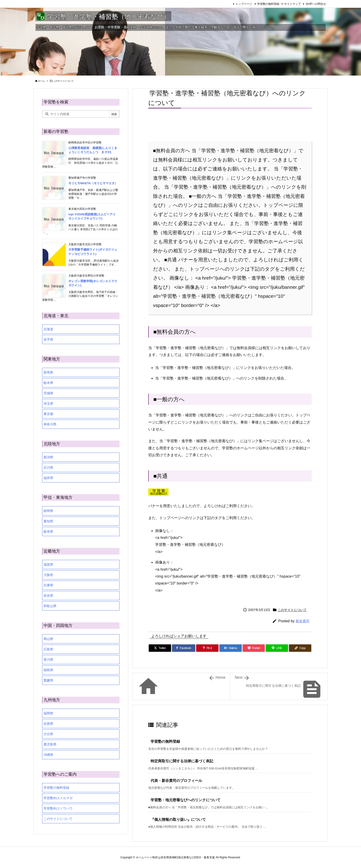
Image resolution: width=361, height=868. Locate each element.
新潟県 (48, 457)
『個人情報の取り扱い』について (178, 820)
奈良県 (48, 596)
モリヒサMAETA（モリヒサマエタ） (93, 183)
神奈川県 (50, 424)
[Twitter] (160, 648)
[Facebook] (184, 648)
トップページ (244, 4)
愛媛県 (48, 680)
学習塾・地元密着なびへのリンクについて (186, 800)
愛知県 (48, 521)
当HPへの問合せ (316, 4)
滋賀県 (48, 564)
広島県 (48, 649)
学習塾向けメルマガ (58, 798)
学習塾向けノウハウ (58, 808)
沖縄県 (48, 755)
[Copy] (300, 648)
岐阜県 (48, 532)
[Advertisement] (175, 126)
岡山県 (48, 639)
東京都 (48, 414)
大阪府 (48, 575)
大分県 (48, 734)
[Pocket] (254, 648)
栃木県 (48, 383)
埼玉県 (48, 403)
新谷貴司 (303, 621)
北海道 (48, 329)
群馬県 (48, 372)
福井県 (48, 478)
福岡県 (48, 713)
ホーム (41, 81)
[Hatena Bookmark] (231, 648)
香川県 (48, 660)
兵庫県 (48, 585)
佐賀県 (48, 724)
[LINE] (277, 648)
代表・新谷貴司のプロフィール (176, 781)
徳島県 (48, 670)
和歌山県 (50, 606)
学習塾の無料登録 (268, 4)
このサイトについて (63, 81)
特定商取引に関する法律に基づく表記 (182, 761)
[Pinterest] (207, 648)
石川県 (48, 468)
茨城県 (48, 393)
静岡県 (48, 511)
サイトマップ (292, 4)
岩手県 (48, 339)
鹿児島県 (50, 744)
